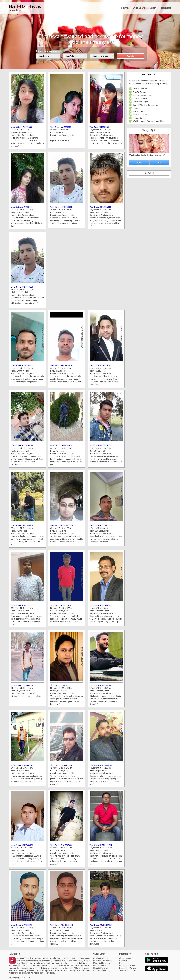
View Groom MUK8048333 (61, 925)
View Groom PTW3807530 (61, 525)
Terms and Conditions (128, 970)
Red (159, 162)
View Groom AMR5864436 (101, 685)
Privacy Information (127, 966)
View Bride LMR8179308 (21, 127)
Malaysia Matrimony (102, 963)
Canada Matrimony (101, 968)
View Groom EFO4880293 (101, 446)
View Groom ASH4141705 (22, 605)
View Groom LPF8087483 (100, 365)
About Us (139, 8)
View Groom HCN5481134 (22, 446)
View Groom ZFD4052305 (61, 446)
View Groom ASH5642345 (22, 765)
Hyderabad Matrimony (103, 961)
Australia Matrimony (102, 970)
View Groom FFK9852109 (61, 365)
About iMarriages (126, 958)
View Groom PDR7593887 (22, 365)
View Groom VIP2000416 (22, 925)
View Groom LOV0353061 (22, 685)
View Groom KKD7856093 (61, 207)
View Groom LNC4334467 (22, 525)
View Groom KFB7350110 (22, 287)
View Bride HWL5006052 (61, 127)
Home (125, 8)
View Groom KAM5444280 (22, 845)
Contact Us (124, 961)
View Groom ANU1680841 (101, 605)
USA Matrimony (100, 966)
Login (153, 8)
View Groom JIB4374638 (61, 685)
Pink (139, 162)
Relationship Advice (127, 968)
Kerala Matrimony (101, 958)
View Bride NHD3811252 (100, 127)
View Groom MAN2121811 (101, 845)
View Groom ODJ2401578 (101, 525)
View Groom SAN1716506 (61, 765)
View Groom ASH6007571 (61, 605)
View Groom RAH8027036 (61, 845)
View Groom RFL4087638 (100, 207)
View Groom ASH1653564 (101, 765)
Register (166, 8)
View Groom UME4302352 (101, 925)
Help (121, 963)
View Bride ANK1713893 (21, 207)
